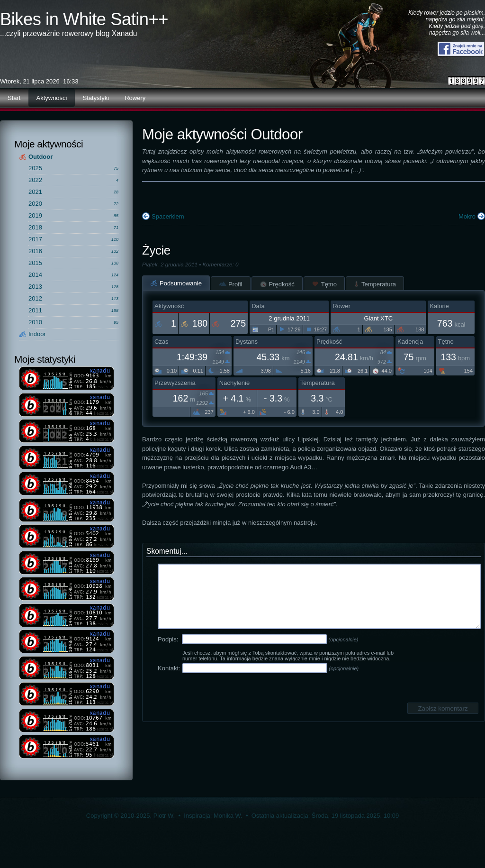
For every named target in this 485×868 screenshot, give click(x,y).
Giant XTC (378, 318)
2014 (35, 275)
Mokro (472, 216)
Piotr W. (164, 816)
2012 (35, 298)
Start (14, 98)
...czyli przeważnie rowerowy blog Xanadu (69, 33)
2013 (35, 287)
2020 (35, 204)
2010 (35, 322)
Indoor (37, 334)
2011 (35, 310)
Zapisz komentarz (443, 708)
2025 (35, 168)
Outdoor (40, 157)
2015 (35, 263)
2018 (35, 227)
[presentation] (254, 695)
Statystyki (96, 98)
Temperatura (375, 284)
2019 (35, 215)
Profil (231, 284)
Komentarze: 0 (221, 264)
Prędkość (277, 284)
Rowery (135, 98)
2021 (35, 192)
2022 (35, 180)
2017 (35, 239)
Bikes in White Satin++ (84, 19)
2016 (35, 251)
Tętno (324, 284)
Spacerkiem (163, 216)
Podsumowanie (176, 283)
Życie (156, 250)
